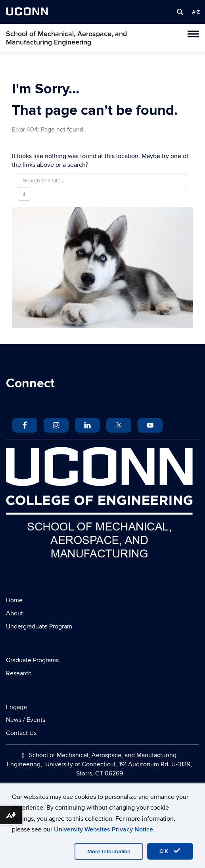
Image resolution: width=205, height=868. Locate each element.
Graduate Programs (32, 660)
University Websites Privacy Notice (103, 829)
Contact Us (21, 733)
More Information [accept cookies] (109, 852)
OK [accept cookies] (170, 851)
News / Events (26, 720)
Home (14, 600)
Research (19, 673)
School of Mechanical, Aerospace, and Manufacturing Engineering (66, 38)
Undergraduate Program (39, 626)
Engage (16, 707)
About (14, 613)
